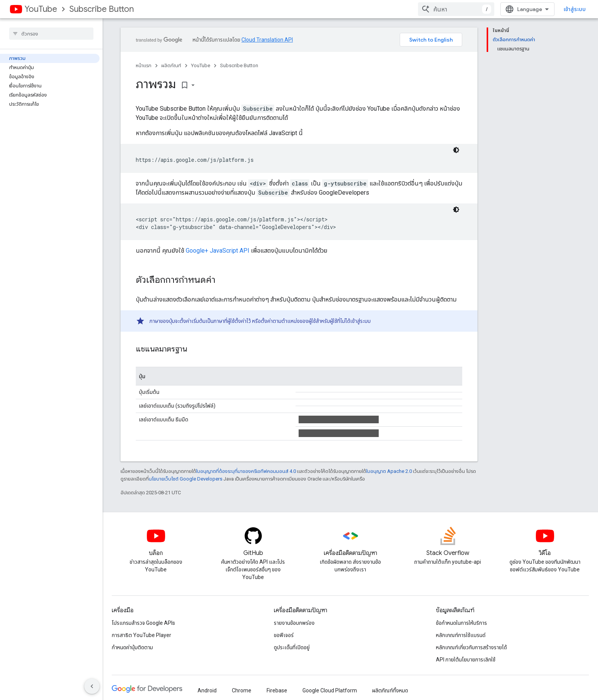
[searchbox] (51, 34)
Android (207, 690)
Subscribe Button (102, 9)
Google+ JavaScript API (218, 251)
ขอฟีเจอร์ (284, 635)
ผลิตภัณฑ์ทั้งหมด (390, 690)
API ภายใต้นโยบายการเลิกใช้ (466, 660)
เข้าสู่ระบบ (575, 9)
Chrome (242, 690)
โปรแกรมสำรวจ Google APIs (143, 623)
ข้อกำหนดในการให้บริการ (461, 623)
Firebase (277, 690)
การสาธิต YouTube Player (141, 635)
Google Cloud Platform (330, 690)
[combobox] (456, 9)
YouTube (41, 9)
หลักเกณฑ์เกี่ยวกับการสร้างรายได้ (471, 647)
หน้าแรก (144, 65)
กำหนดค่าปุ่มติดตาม (132, 647)
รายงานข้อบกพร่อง (294, 623)
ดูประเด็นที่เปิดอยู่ (292, 647)
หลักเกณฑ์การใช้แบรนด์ (461, 635)
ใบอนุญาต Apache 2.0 (389, 471)
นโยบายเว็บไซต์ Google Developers (186, 479)
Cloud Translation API (267, 40)
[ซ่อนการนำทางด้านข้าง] (92, 686)
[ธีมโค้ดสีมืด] (456, 150)
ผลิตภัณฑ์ (171, 65)
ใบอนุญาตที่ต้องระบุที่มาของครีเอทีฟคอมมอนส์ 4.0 (246, 471)
